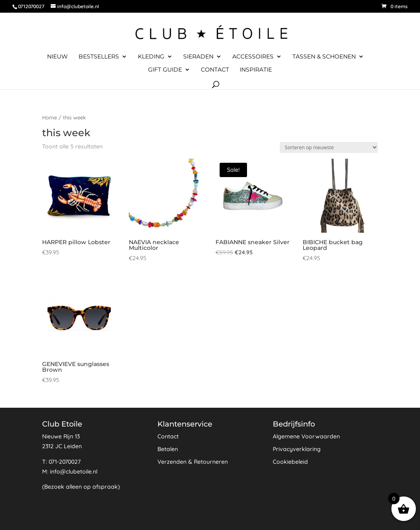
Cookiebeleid (290, 462)
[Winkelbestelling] (329, 147)
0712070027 (31, 6)
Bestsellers (99, 57)
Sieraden (198, 57)
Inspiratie (256, 70)
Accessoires (253, 57)
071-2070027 (65, 462)
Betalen (168, 449)
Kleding (151, 57)
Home (49, 117)
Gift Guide (165, 70)
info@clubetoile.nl (74, 472)
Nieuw (57, 57)
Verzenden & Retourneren (193, 462)
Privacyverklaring (297, 449)
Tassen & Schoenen (324, 57)
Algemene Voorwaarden (306, 436)
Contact (215, 70)
